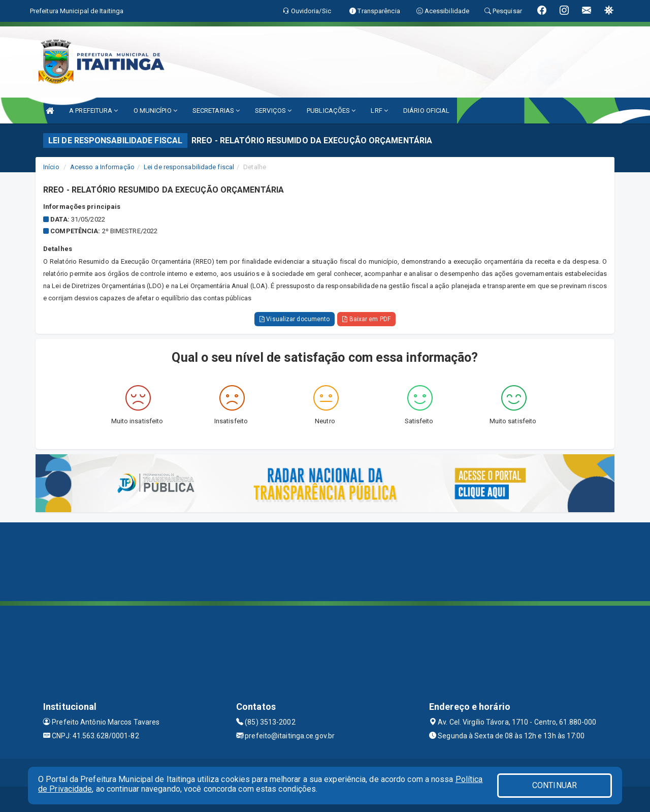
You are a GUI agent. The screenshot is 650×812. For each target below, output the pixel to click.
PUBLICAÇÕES (331, 111)
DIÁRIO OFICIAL (426, 111)
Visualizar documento (295, 319)
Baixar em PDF (366, 319)
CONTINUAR (555, 785)
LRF (379, 111)
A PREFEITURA (93, 111)
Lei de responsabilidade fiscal (189, 167)
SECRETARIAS (216, 111)
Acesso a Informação (102, 167)
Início (51, 167)
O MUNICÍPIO (155, 111)
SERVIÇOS (273, 111)
